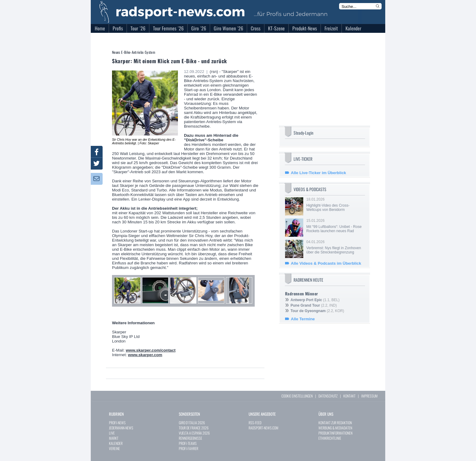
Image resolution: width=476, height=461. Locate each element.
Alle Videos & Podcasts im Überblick (326, 263)
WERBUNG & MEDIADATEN (335, 428)
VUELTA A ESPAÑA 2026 (194, 433)
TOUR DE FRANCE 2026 (194, 428)
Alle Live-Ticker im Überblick (318, 173)
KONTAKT (349, 396)
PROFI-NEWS (117, 423)
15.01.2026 (335, 226)
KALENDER (116, 443)
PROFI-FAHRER (189, 448)
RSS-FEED (255, 423)
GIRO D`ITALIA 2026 (192, 423)
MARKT (114, 438)
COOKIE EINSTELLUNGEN (297, 396)
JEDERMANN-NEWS (121, 428)
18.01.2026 (335, 205)
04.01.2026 (335, 247)
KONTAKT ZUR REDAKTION (335, 423)
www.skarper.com (145, 355)
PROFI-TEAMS (188, 443)
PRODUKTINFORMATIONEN (335, 433)
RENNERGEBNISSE (190, 438)
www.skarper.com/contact (151, 350)
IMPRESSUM (369, 396)
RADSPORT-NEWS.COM (263, 428)
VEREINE (114, 448)
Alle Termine (303, 319)
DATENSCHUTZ (328, 396)
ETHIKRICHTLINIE (330, 438)
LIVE (112, 433)
